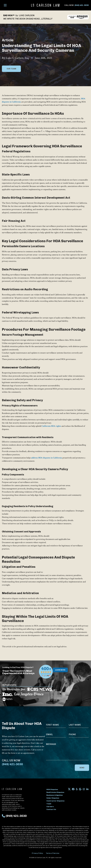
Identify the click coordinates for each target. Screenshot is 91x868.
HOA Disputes (52, 789)
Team (49, 804)
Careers (50, 807)
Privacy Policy (37, 853)
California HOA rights (51, 426)
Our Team (11, 69)
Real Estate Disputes (55, 792)
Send (82, 768)
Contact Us (51, 809)
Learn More (60, 670)
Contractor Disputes (55, 801)
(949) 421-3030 (82, 5)
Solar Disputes (53, 798)
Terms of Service (53, 853)
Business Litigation (55, 795)
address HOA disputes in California (47, 458)
